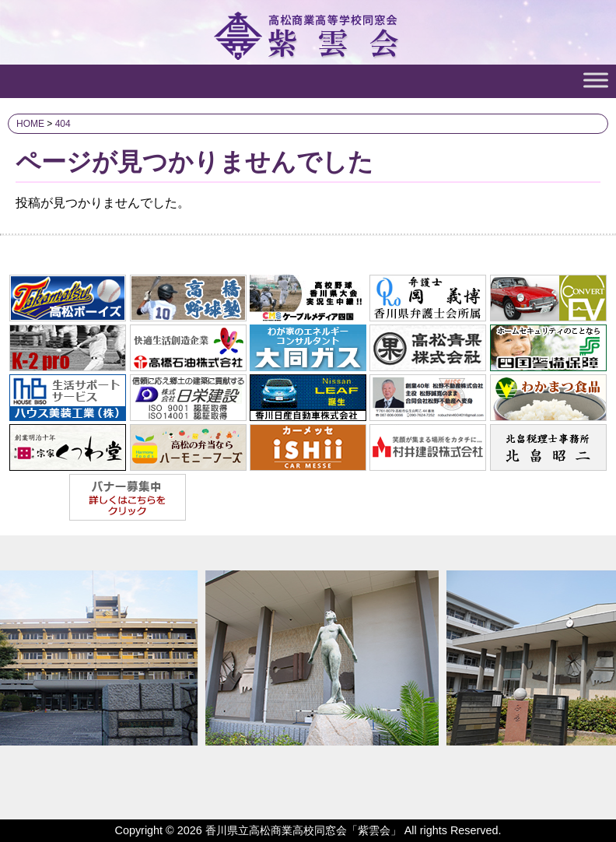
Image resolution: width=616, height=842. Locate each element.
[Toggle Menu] (596, 80)
